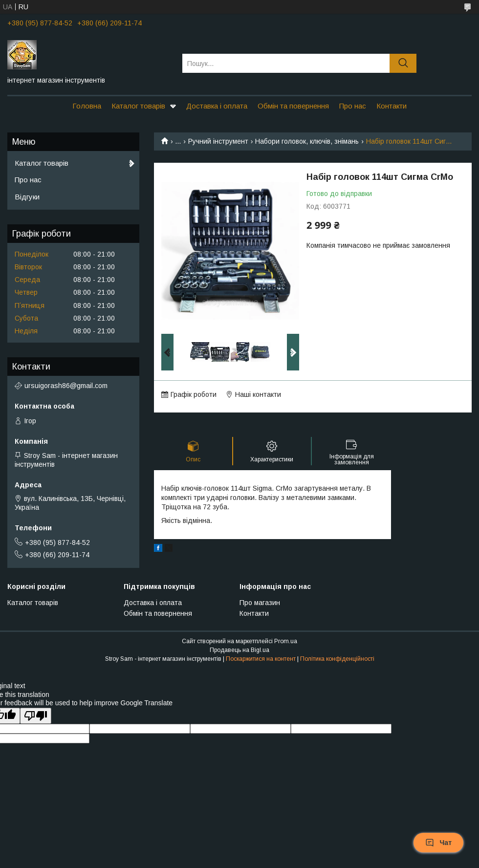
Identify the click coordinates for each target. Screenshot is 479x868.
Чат (438, 843)
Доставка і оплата (217, 106)
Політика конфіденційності (337, 659)
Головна (87, 106)
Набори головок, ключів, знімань (307, 141)
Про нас (353, 106)
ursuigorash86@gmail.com (66, 386)
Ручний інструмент (218, 141)
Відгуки (27, 197)
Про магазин (260, 603)
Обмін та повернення (293, 106)
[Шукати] (403, 63)
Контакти (392, 106)
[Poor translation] (36, 716)
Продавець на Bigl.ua (239, 650)
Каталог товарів (138, 106)
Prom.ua (286, 641)
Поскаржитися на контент (261, 659)
